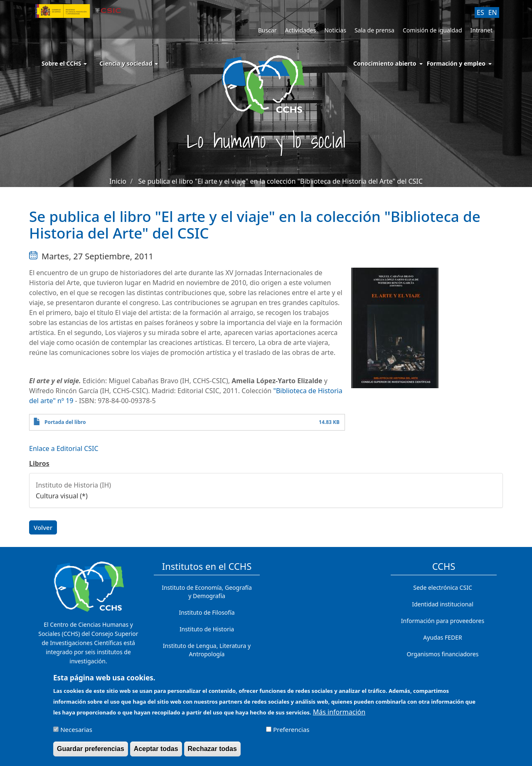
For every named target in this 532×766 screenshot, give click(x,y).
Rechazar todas (212, 752)
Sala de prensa (374, 30)
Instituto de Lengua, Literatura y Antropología (207, 650)
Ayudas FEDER (442, 637)
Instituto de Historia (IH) (73, 485)
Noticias (335, 30)
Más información (339, 715)
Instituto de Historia (207, 629)
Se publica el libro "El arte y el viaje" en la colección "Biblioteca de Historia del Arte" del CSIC (281, 181)
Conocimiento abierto (385, 63)
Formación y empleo (456, 63)
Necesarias (76, 732)
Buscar (267, 30)
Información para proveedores (443, 621)
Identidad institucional (443, 604)
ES (480, 12)
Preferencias (291, 732)
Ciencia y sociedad (129, 63)
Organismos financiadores (443, 654)
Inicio (118, 181)
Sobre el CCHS (64, 63)
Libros (39, 463)
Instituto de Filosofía (207, 612)
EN (493, 12)
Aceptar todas (156, 752)
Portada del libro (65, 422)
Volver (43, 527)
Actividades (300, 30)
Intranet (482, 30)
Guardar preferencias (91, 752)
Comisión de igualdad (432, 30)
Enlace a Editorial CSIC (64, 448)
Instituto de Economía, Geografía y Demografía (207, 592)
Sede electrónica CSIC (442, 587)
